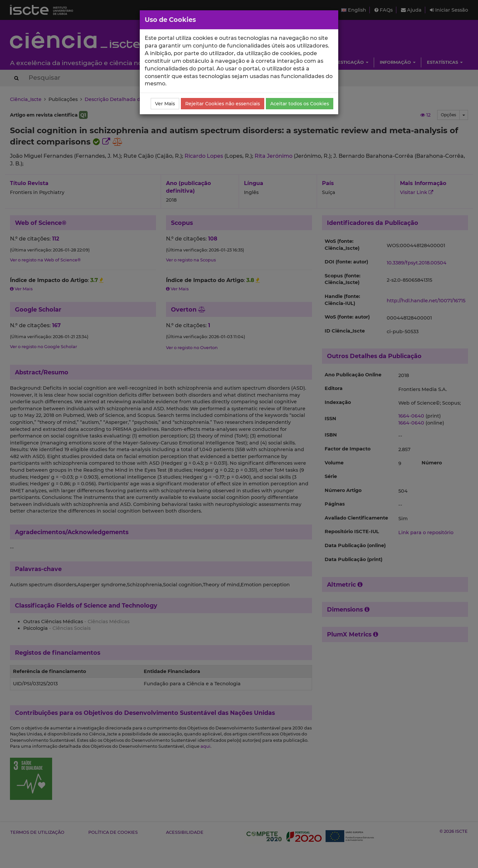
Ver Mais (165, 104)
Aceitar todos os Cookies (300, 104)
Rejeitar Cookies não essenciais (223, 104)
